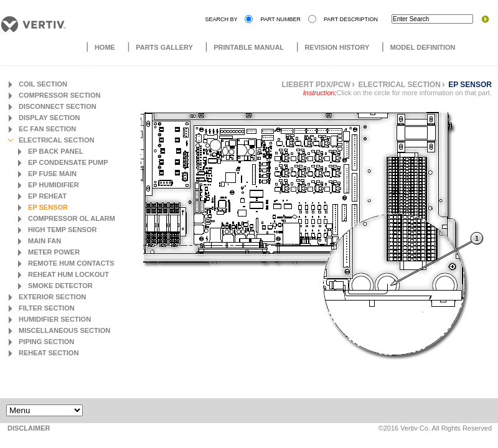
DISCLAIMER (29, 428)
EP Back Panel (56, 151)
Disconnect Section (58, 106)
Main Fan (45, 241)
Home (105, 47)
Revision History (337, 47)
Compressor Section (59, 95)
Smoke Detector (60, 286)
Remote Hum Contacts (71, 263)
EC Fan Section (47, 129)
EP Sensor (48, 207)
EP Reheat (47, 196)
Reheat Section (49, 353)
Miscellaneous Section (64, 330)
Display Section (49, 118)
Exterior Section (52, 297)
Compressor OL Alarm (72, 218)
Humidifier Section (55, 319)
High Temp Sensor (62, 230)
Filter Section (47, 308)
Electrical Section (56, 140)
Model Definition (423, 47)
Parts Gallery (164, 47)
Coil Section (43, 84)
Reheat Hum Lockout (68, 274)
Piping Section (46, 342)
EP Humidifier (54, 185)
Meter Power (54, 252)
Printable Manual (249, 47)
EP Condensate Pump (68, 162)
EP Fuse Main (52, 174)
